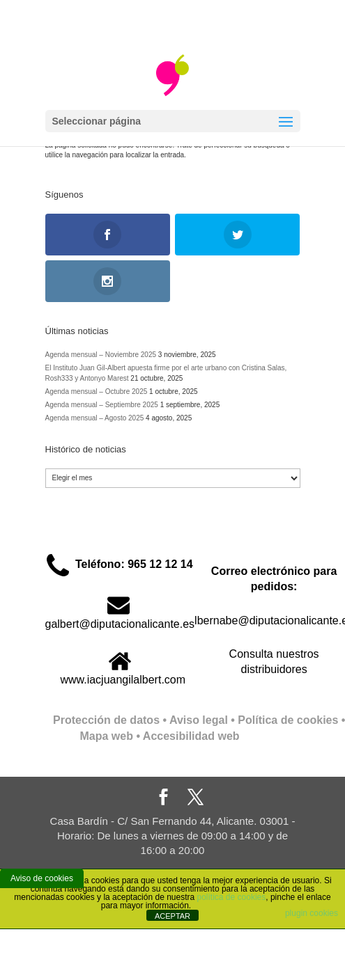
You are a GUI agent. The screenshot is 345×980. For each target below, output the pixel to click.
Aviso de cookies (42, 878)
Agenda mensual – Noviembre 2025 (101, 355)
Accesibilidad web (191, 736)
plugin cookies (312, 913)
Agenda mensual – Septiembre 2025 (102, 405)
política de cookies (232, 897)
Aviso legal (199, 720)
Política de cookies (288, 720)
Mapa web (106, 736)
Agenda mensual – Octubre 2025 (97, 392)
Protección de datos (106, 720)
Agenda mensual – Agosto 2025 (95, 418)
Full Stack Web (279, 736)
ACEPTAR (172, 916)
